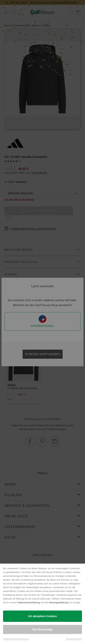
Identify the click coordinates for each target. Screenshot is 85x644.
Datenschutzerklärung (29, 603)
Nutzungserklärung (58, 603)
